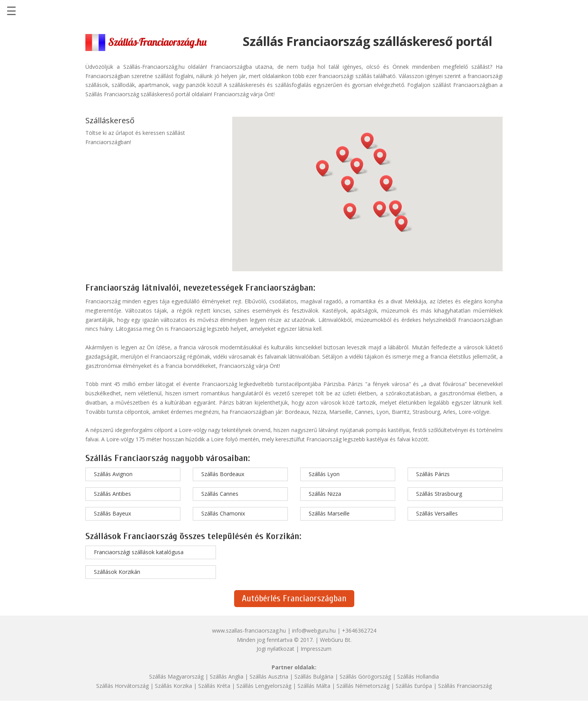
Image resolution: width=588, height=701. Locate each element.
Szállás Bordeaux (223, 474)
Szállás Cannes (220, 494)
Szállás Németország (363, 686)
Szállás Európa (414, 686)
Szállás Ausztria (269, 676)
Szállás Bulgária (314, 676)
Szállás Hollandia (418, 676)
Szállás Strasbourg (439, 494)
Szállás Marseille (329, 513)
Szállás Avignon (113, 474)
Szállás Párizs (433, 474)
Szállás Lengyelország (264, 686)
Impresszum (316, 649)
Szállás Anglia (227, 676)
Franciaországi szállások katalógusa (139, 552)
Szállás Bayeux (112, 513)
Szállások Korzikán (117, 572)
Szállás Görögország (365, 676)
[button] (382, 209)
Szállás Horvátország (122, 686)
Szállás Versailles (437, 513)
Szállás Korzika (173, 686)
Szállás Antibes (112, 494)
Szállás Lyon (324, 474)
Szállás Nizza (325, 494)
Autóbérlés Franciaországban (294, 598)
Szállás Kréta (214, 686)
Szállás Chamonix (223, 513)
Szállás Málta (314, 686)
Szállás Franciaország (465, 686)
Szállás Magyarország (176, 676)
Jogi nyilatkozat (275, 649)
